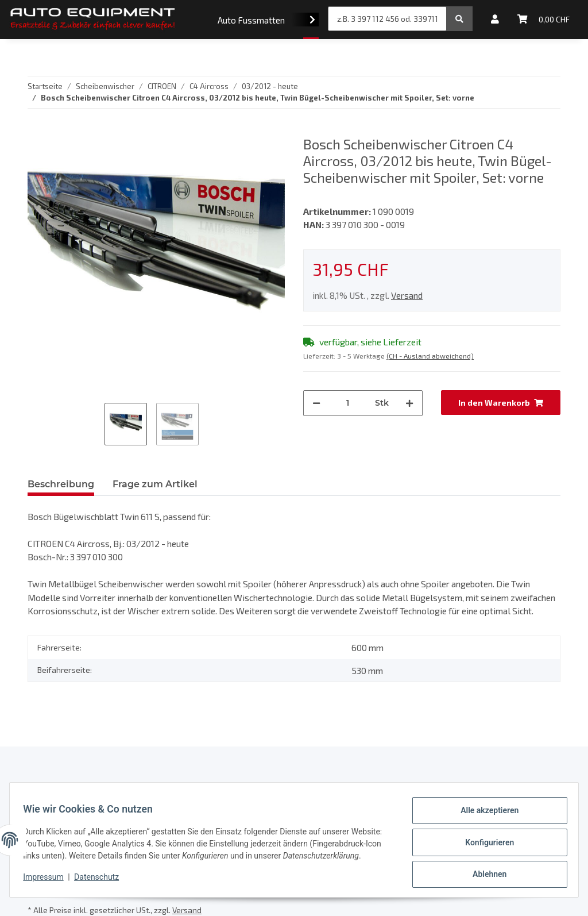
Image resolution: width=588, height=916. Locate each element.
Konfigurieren (484, 841)
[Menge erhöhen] (409, 403)
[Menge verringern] (316, 403)
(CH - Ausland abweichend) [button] (430, 356)
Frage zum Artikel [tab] (155, 484)
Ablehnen (484, 871)
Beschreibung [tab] (61, 484)
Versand (407, 295)
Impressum (48, 882)
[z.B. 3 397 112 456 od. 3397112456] (387, 19)
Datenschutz (102, 882)
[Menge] (348, 403)
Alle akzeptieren (484, 811)
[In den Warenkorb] (501, 403)
